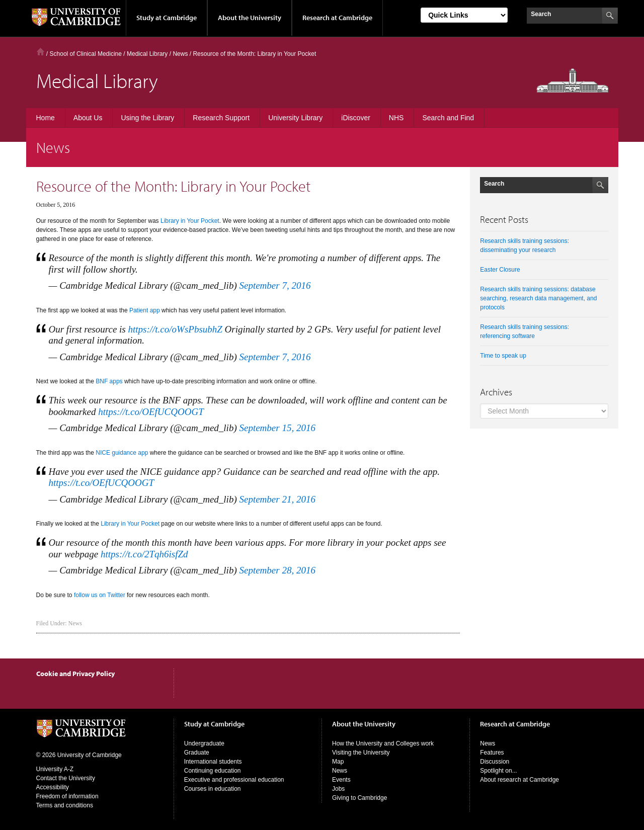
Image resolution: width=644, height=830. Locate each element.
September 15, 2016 (277, 428)
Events (341, 780)
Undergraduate (204, 743)
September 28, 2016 (277, 570)
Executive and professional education (234, 780)
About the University (250, 18)
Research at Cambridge (337, 18)
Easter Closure (500, 270)
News (75, 623)
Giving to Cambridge (359, 798)
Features (492, 753)
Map (338, 762)
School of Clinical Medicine (86, 54)
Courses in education (213, 789)
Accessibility (53, 787)
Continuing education (213, 771)
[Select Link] (464, 15)
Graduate (197, 753)
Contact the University (66, 778)
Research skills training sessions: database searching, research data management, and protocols (538, 298)
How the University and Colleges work (383, 743)
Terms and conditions (65, 805)
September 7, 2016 (275, 285)
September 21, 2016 (277, 499)
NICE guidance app (122, 453)
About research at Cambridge (519, 780)
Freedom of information (67, 796)
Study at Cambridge (167, 18)
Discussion (495, 762)
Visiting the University (361, 753)
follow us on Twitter (100, 595)
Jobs (338, 789)
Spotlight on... (498, 771)
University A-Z (55, 769)
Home (41, 52)
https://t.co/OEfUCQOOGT (151, 412)
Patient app (145, 310)
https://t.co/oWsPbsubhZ (175, 329)
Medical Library (147, 54)
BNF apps (109, 381)
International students (213, 762)
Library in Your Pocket (190, 221)
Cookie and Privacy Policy (75, 674)
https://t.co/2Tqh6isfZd (144, 554)
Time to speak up (503, 356)
